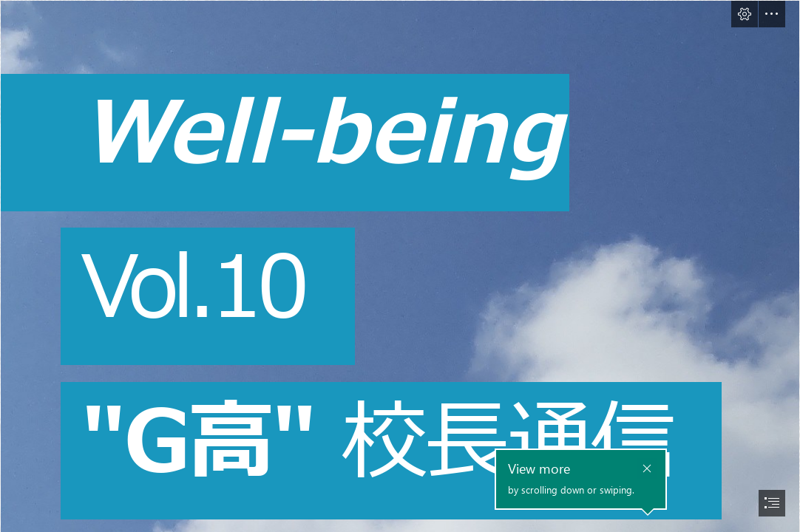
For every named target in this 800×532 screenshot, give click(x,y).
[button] (745, 14)
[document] (400, 266)
